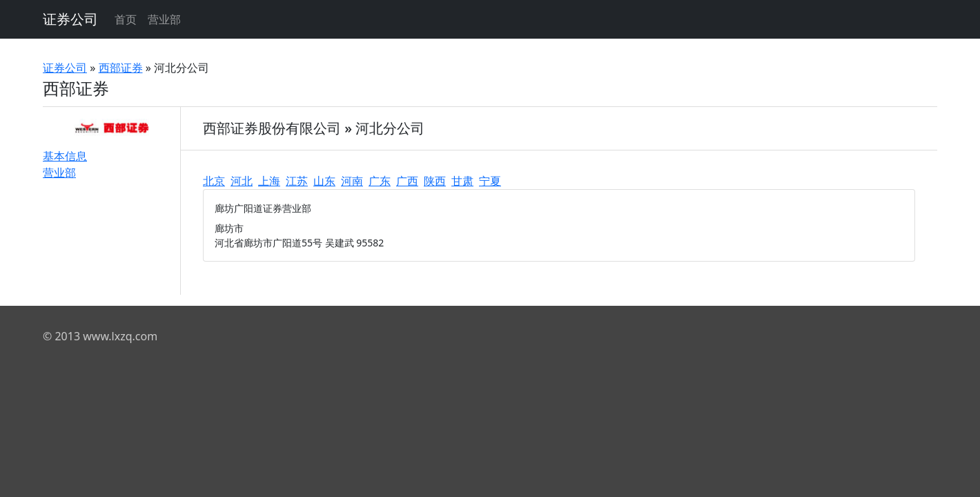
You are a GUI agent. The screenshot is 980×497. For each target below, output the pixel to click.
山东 (324, 181)
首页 (126, 19)
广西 (407, 181)
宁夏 (490, 181)
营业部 (164, 19)
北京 (214, 181)
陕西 (435, 181)
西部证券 (121, 68)
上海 (269, 181)
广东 (380, 181)
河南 (352, 181)
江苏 (297, 181)
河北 (242, 181)
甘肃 (462, 181)
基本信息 (65, 156)
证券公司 (70, 19)
